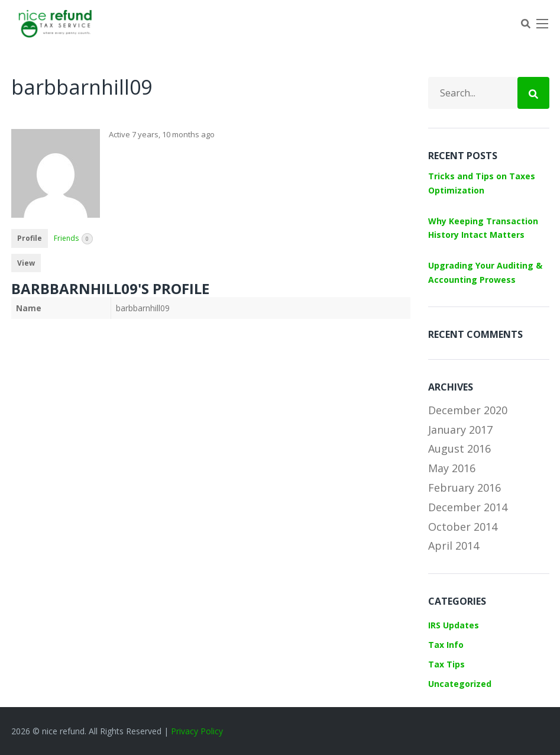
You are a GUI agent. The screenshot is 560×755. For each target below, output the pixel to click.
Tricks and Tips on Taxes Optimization (482, 183)
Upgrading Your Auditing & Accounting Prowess (485, 272)
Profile (30, 238)
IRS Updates (454, 625)
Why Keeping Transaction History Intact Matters (483, 228)
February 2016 (464, 488)
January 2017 (460, 430)
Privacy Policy (197, 731)
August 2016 (459, 449)
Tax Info (446, 645)
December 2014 (468, 507)
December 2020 (468, 410)
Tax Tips (446, 664)
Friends (73, 239)
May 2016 (452, 468)
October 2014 (463, 527)
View (26, 263)
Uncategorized (460, 684)
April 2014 (454, 546)
